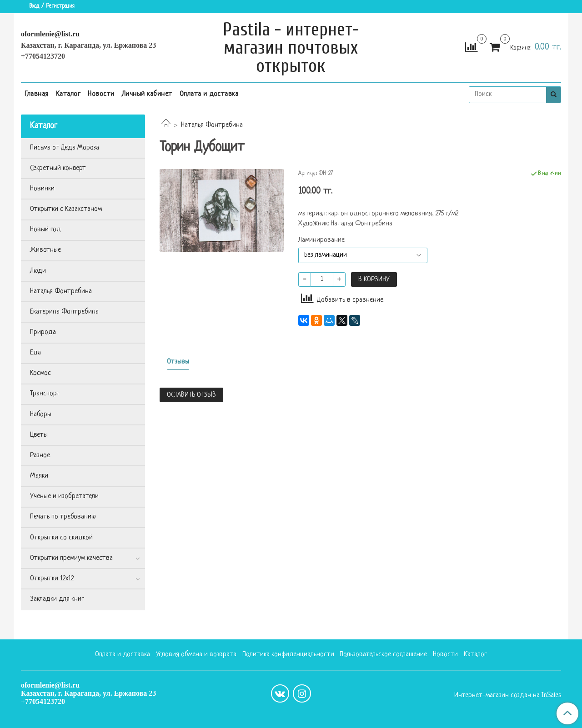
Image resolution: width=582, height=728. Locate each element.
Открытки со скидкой (61, 538)
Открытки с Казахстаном (66, 209)
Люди (38, 271)
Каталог (68, 94)
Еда (35, 353)
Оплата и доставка (209, 94)
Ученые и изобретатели (64, 496)
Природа (43, 332)
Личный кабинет (147, 94)
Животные (45, 250)
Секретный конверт (58, 168)
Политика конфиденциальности (288, 655)
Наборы (41, 415)
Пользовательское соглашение (383, 655)
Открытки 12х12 (52, 579)
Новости (101, 94)
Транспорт (45, 394)
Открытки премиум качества (71, 558)
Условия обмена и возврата (196, 655)
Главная (37, 94)
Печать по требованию (63, 517)
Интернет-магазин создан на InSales (508, 696)
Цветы (39, 435)
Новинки (42, 189)
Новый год (45, 230)
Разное (40, 456)
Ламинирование (321, 240)
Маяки (39, 476)
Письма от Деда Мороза (65, 148)
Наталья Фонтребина (212, 125)
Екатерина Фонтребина (64, 312)
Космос (40, 373)
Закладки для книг (57, 599)
